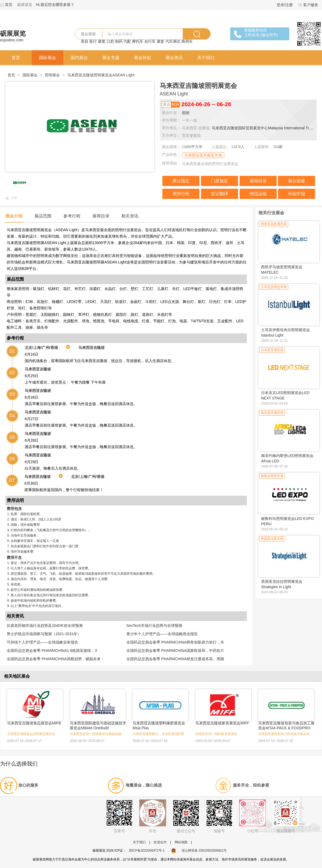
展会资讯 (174, 58)
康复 (102, 41)
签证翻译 (219, 194)
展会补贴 (142, 58)
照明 (186, 113)
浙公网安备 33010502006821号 (199, 851)
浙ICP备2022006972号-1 (147, 851)
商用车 (187, 41)
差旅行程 (181, 194)
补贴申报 (297, 194)
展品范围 (43, 216)
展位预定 (181, 181)
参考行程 (72, 216)
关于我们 (206, 58)
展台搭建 (297, 181)
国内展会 (79, 58)
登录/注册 (285, 5)
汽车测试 (173, 41)
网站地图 (181, 842)
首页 (9, 5)
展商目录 (258, 181)
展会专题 (111, 58)
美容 (85, 41)
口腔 (110, 41)
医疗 (93, 41)
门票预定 (219, 181)
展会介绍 (14, 216)
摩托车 (138, 41)
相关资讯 (130, 216)
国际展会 (47, 58)
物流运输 (258, 194)
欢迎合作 (160, 842)
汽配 (127, 41)
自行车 (150, 41)
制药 (119, 41)
